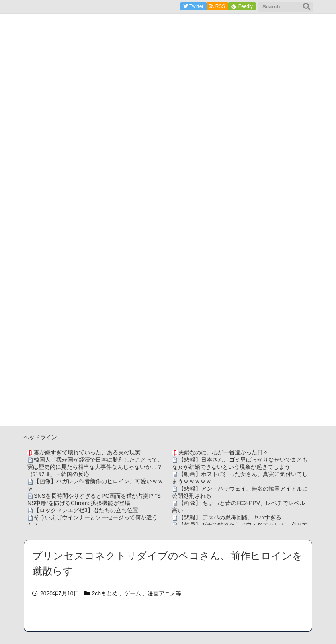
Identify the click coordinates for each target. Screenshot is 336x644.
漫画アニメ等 (164, 593)
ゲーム (133, 593)
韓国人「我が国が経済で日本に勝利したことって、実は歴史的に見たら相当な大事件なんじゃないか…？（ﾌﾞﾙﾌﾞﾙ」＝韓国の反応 (95, 467)
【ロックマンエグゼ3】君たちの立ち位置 (86, 510)
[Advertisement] (168, 370)
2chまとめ (105, 593)
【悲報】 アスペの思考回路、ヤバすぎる (230, 517)
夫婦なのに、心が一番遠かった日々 (223, 452)
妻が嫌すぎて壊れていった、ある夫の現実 (87, 452)
